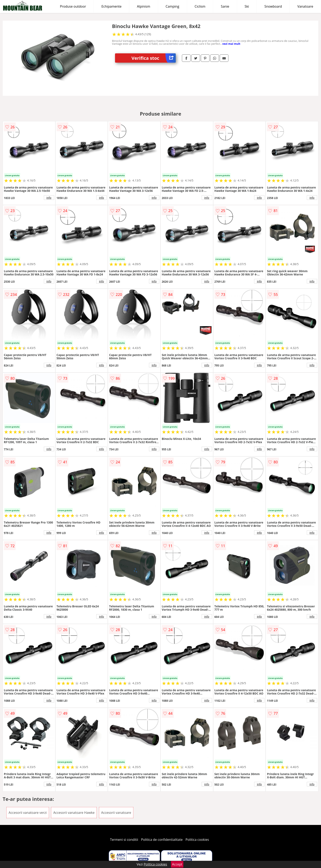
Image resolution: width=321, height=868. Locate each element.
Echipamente (111, 6)
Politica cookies (197, 840)
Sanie (225, 6)
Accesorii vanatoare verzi (28, 813)
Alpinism (143, 6)
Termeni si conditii (124, 840)
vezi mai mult (231, 44)
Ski (247, 6)
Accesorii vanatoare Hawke (74, 813)
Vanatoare (305, 6)
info (49, 198)
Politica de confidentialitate (162, 840)
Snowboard (273, 6)
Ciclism (200, 6)
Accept (177, 864)
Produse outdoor (73, 6)
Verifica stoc (154, 58)
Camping (172, 6)
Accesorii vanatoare (116, 813)
